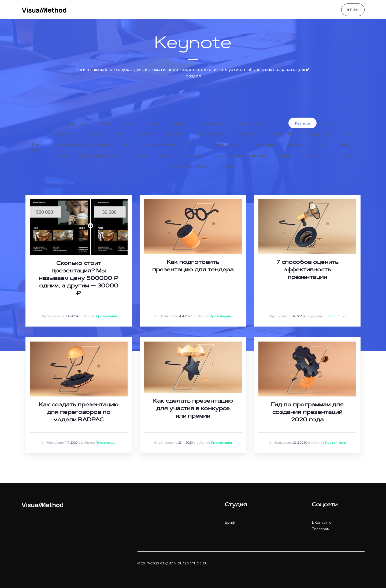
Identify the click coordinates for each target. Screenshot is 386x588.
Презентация (263, 145)
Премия (295, 145)
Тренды (139, 155)
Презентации (226, 145)
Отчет (195, 145)
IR (280, 123)
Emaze (154, 123)
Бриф (353, 10)
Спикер (60, 155)
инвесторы (192, 155)
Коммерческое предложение (83, 145)
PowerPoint (63, 134)
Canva (106, 123)
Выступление (281, 134)
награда (347, 155)
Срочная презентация (99, 155)
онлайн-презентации (190, 166)
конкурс (285, 155)
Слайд (320, 145)
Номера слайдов (161, 145)
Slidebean (175, 134)
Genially (180, 123)
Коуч (128, 145)
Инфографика (319, 134)
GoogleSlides (212, 123)
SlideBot (145, 134)
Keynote (303, 123)
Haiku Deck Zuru (251, 123)
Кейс (349, 134)
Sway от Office (210, 134)
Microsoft (332, 123)
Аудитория (246, 134)
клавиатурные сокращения (240, 155)
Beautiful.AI (77, 123)
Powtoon (95, 134)
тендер (229, 166)
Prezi (120, 134)
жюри (164, 155)
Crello (129, 123)
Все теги (36, 146)
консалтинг (316, 155)
